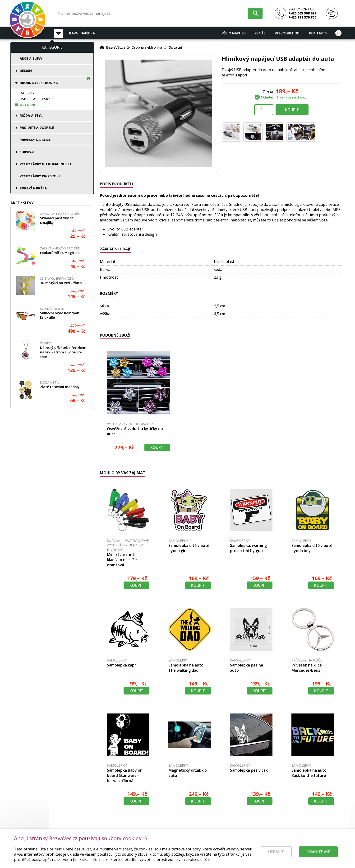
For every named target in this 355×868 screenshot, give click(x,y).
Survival (28, 152)
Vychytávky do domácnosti (45, 164)
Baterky (27, 93)
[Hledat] (255, 13)
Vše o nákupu (234, 33)
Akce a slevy (31, 59)
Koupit (292, 110)
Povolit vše (318, 854)
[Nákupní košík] (332, 13)
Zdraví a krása (33, 188)
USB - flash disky (35, 99)
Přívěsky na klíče (35, 140)
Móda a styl (31, 115)
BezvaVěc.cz (116, 47)
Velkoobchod (287, 33)
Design (26, 71)
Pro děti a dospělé (37, 128)
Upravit (276, 854)
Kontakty (318, 33)
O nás (260, 33)
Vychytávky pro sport (40, 176)
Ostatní (27, 105)
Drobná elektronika (39, 83)
